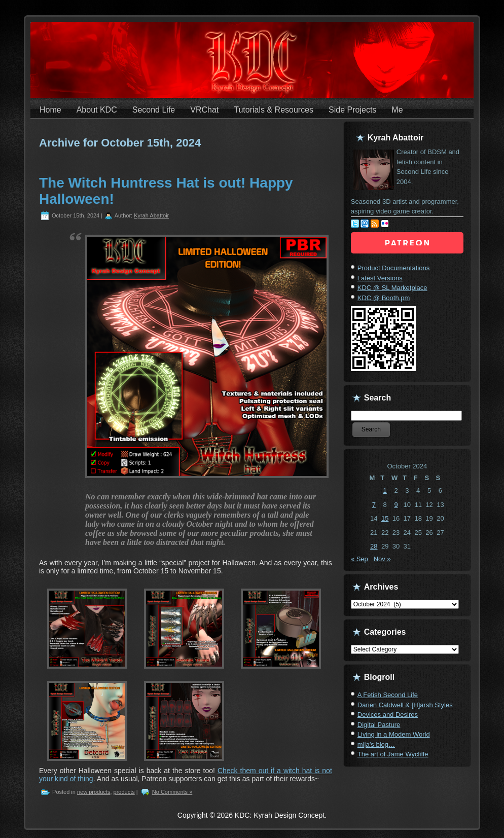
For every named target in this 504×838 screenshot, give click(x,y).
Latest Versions (380, 278)
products (124, 792)
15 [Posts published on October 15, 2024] (385, 518)
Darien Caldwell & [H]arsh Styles (405, 705)
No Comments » (172, 792)
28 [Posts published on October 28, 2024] (374, 546)
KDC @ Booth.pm (384, 298)
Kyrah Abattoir (151, 215)
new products (94, 792)
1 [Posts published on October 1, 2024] (385, 490)
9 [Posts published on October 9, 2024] (396, 505)
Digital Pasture (379, 725)
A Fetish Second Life (388, 695)
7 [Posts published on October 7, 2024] (374, 505)
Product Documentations (393, 268)
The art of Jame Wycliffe (393, 754)
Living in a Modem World (394, 734)
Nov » (382, 559)
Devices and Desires (388, 715)
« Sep (359, 559)
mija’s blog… (376, 744)
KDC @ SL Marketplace (392, 288)
